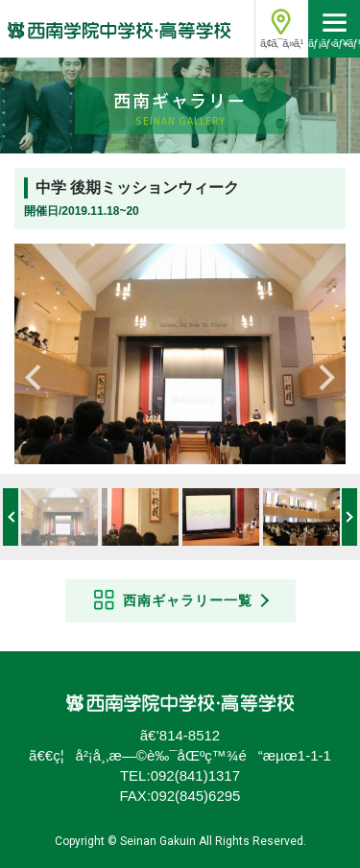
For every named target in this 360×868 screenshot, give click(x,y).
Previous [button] (38, 373)
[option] (180, 354)
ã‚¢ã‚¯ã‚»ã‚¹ (281, 43)
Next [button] (322, 373)
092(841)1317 (195, 775)
